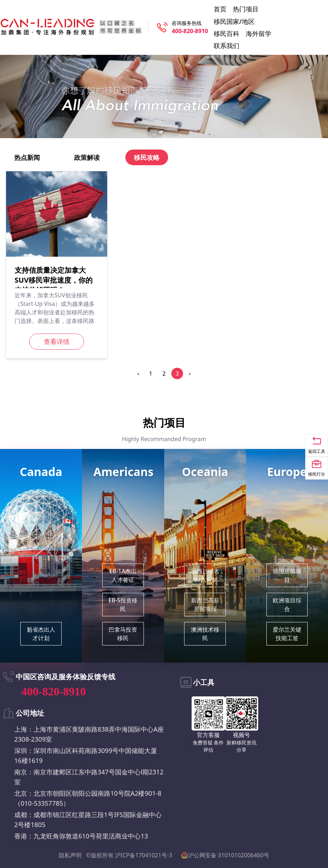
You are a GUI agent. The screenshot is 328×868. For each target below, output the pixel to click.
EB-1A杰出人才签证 (123, 575)
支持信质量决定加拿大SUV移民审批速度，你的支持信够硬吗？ (54, 280)
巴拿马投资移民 (123, 634)
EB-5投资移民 (123, 605)
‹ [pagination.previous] (138, 373)
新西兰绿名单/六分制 (205, 575)
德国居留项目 (287, 575)
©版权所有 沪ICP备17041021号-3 (129, 855)
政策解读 (87, 157)
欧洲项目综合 (287, 605)
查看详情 (57, 341)
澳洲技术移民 (205, 634)
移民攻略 (147, 157)
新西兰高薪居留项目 (205, 605)
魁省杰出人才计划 (41, 634)
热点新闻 (27, 157)
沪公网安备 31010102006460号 (225, 855)
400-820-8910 (190, 31)
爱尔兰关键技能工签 (287, 634)
